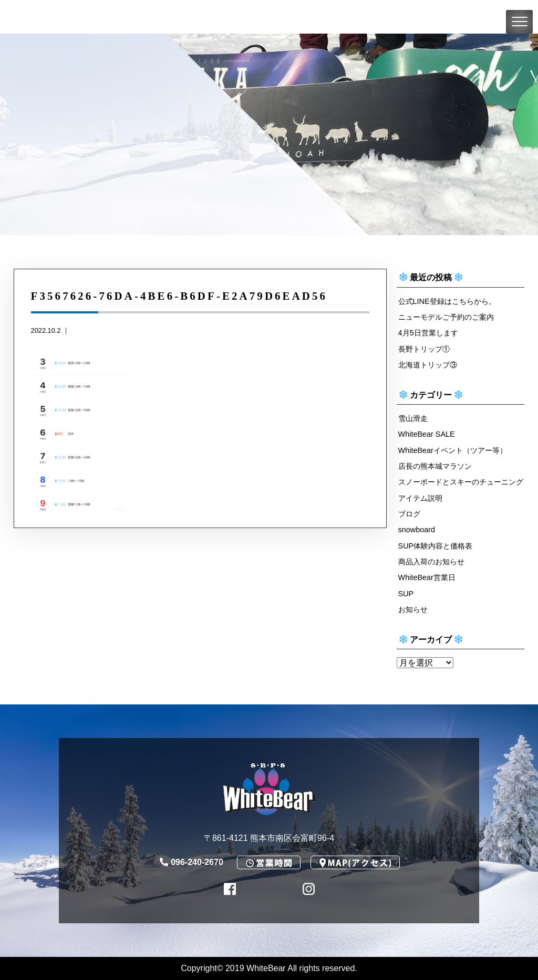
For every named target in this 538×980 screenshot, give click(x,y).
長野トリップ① (424, 349)
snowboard (417, 530)
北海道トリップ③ (428, 365)
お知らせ (413, 609)
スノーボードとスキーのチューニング (461, 482)
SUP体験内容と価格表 (436, 546)
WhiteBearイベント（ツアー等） (453, 450)
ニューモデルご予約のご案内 (446, 317)
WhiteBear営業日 (427, 577)
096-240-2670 (192, 862)
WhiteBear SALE (427, 434)
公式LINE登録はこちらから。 (447, 301)
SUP (406, 594)
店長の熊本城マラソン (435, 466)
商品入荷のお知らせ (431, 562)
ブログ (409, 514)
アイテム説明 (420, 498)
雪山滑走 (413, 418)
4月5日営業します (428, 333)
